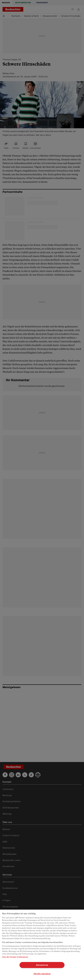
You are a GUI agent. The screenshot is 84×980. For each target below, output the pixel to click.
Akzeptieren (42, 965)
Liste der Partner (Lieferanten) (15, 957)
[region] (42, 945)
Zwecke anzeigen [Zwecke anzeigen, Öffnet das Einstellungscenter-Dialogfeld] (42, 974)
